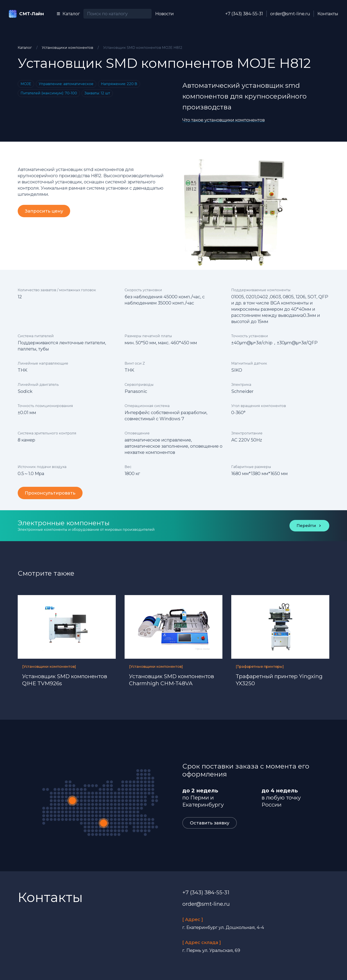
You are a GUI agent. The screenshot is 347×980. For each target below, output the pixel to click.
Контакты (328, 14)
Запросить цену (44, 211)
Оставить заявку (210, 823)
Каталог (25, 48)
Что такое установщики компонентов (224, 120)
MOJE (26, 84)
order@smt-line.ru (290, 14)
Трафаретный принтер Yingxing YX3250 (279, 680)
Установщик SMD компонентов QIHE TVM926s (65, 680)
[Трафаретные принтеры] (260, 667)
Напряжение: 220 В (119, 84)
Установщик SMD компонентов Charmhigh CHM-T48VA (172, 680)
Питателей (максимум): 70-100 (49, 93)
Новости (164, 14)
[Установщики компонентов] (49, 667)
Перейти (309, 526)
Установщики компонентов (68, 48)
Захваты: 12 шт (97, 93)
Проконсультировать (50, 493)
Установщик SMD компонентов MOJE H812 (143, 48)
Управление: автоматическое (66, 84)
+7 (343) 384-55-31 (244, 14)
